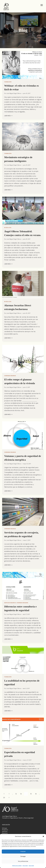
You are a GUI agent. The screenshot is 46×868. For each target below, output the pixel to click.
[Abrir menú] (42, 5)
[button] (43, 836)
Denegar (23, 856)
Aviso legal (25, 866)
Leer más (8, 116)
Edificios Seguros (10, 603)
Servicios (5, 831)
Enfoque (5, 828)
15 (31, 794)
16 (36, 794)
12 (16, 794)
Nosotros (5, 833)
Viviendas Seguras (10, 376)
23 (4, 798)
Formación (8, 82)
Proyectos (5, 830)
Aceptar (23, 851)
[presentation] (23, 65)
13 (21, 794)
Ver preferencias (23, 861)
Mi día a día (8, 228)
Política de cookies (17, 866)
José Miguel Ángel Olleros (14, 93)
